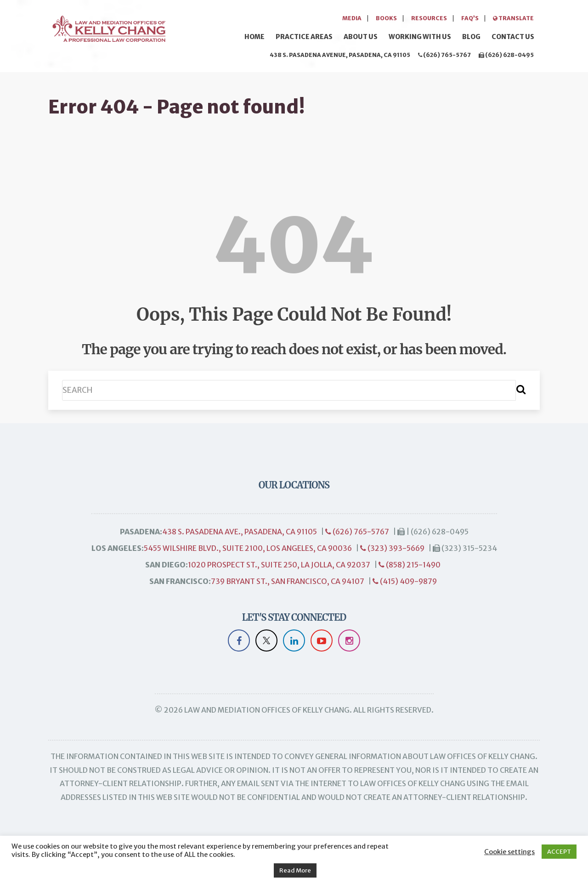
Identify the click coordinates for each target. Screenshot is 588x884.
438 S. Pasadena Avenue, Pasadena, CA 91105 (340, 55)
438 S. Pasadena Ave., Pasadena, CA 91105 (240, 532)
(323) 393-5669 (392, 548)
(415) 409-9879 (405, 581)
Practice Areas (304, 37)
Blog (471, 37)
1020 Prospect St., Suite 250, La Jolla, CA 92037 (279, 565)
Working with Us (420, 37)
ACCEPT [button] (559, 852)
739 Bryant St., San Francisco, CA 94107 (288, 581)
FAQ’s (470, 18)
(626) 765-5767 (444, 55)
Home (254, 37)
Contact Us (513, 37)
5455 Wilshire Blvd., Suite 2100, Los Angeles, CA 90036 (248, 548)
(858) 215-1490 (410, 565)
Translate (513, 18)
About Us (361, 37)
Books (386, 18)
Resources (429, 18)
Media (352, 18)
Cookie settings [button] (509, 852)
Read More (295, 870)
